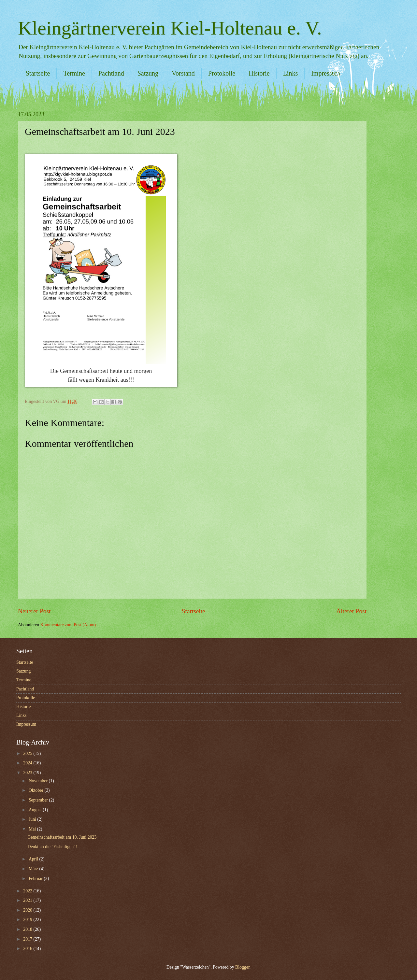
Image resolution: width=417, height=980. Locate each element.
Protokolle (222, 73)
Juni (33, 819)
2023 (28, 773)
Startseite (38, 73)
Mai (33, 829)
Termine (74, 73)
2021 (28, 900)
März (34, 869)
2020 (28, 910)
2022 (28, 891)
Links (291, 73)
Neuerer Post (34, 611)
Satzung (148, 73)
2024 (28, 763)
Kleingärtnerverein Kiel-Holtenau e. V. (170, 28)
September (39, 800)
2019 (28, 920)
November (39, 781)
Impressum (26, 724)
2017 (28, 939)
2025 (28, 753)
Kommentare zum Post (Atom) (68, 625)
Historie (259, 73)
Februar (36, 879)
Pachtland (111, 73)
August (36, 810)
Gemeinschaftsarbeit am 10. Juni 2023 (62, 837)
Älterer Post (351, 611)
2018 (28, 929)
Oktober (37, 790)
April (34, 859)
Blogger (242, 967)
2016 (28, 949)
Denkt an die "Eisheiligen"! (52, 847)
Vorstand (183, 73)
